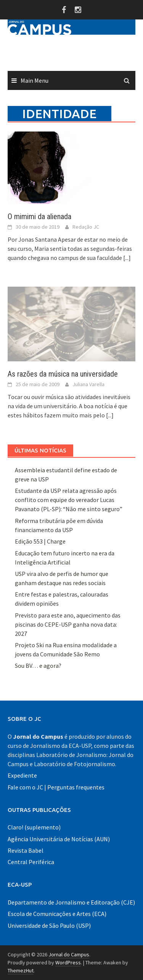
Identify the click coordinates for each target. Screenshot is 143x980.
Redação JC (86, 227)
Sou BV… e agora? (38, 666)
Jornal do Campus (69, 954)
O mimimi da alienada (39, 217)
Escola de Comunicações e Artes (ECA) (57, 914)
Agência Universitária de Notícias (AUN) (59, 839)
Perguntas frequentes (76, 787)
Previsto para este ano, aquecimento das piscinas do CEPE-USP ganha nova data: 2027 (68, 624)
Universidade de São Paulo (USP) (49, 925)
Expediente (22, 775)
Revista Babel (26, 850)
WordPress (68, 962)
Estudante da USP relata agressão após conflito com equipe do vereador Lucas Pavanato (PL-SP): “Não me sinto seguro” (69, 500)
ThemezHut (21, 970)
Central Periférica (31, 862)
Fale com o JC (25, 787)
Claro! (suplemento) (34, 827)
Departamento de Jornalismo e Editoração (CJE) (71, 902)
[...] (127, 258)
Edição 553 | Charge (40, 541)
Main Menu (35, 80)
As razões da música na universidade (63, 374)
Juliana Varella (88, 384)
